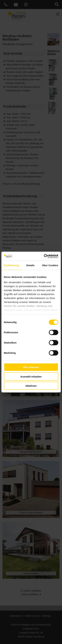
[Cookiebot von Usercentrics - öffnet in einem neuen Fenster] (44, 256)
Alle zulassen (31, 367)
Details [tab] (30, 265)
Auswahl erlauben (31, 376)
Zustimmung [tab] (11, 265)
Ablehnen (31, 386)
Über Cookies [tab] (50, 265)
